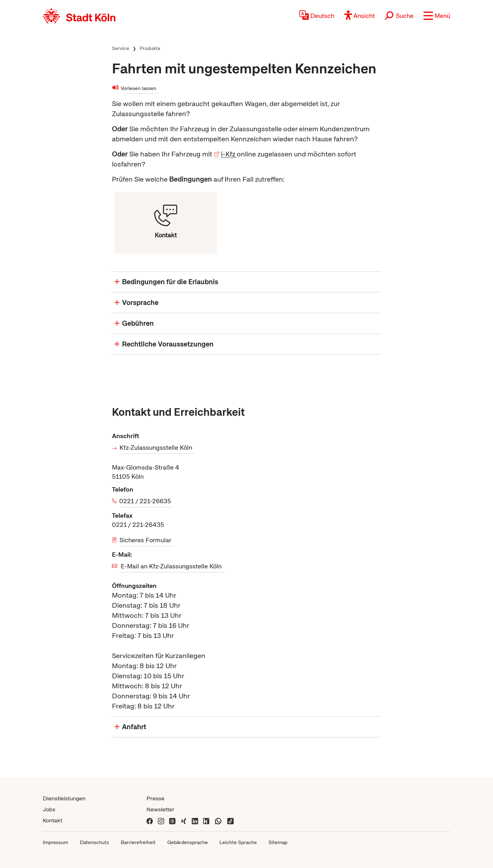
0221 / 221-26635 (146, 501)
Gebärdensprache (188, 842)
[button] (437, 16)
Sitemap (278, 842)
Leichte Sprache (238, 842)
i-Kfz (228, 154)
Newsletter (161, 809)
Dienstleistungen (64, 798)
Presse (155, 798)
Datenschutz (94, 842)
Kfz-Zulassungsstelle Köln (156, 448)
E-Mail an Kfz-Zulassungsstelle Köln (171, 566)
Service (121, 48)
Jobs (49, 809)
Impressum (55, 842)
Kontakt (53, 820)
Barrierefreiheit (138, 842)
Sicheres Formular (146, 540)
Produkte (150, 48)
